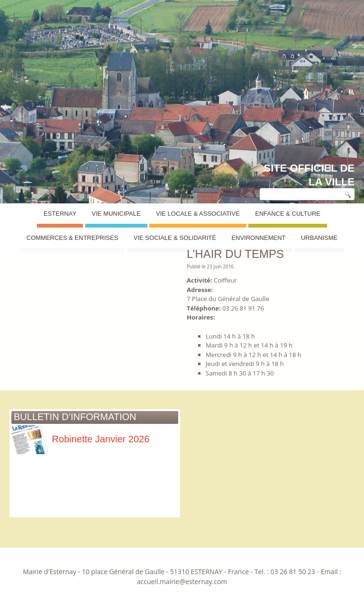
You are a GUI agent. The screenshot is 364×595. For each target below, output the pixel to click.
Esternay (60, 214)
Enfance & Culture (288, 214)
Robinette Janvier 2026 (80, 439)
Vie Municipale (116, 214)
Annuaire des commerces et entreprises (81, 230)
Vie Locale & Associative (198, 214)
